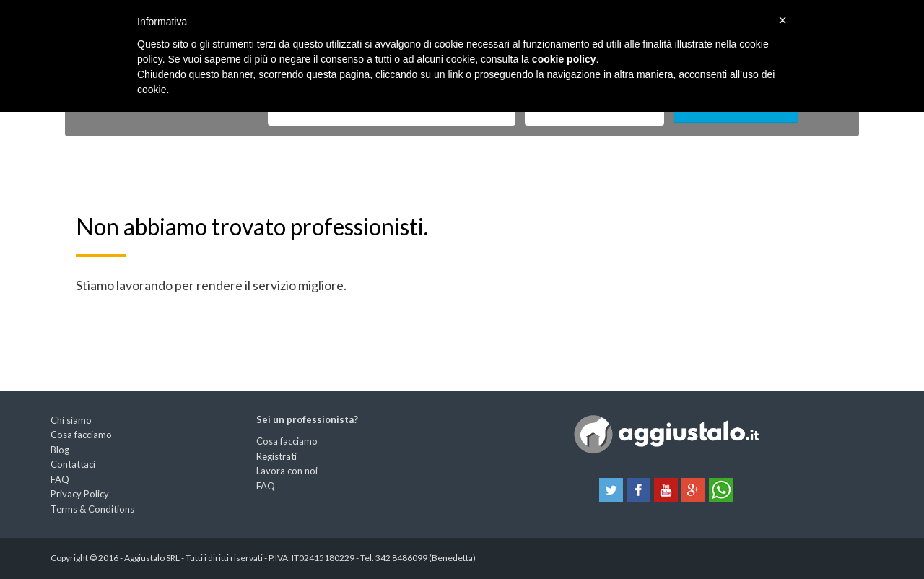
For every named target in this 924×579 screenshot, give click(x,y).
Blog (60, 450)
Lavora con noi (287, 471)
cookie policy (564, 59)
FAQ (60, 479)
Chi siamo (71, 420)
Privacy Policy (80, 494)
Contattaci (73, 464)
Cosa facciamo (81, 435)
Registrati (276, 456)
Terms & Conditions (92, 509)
